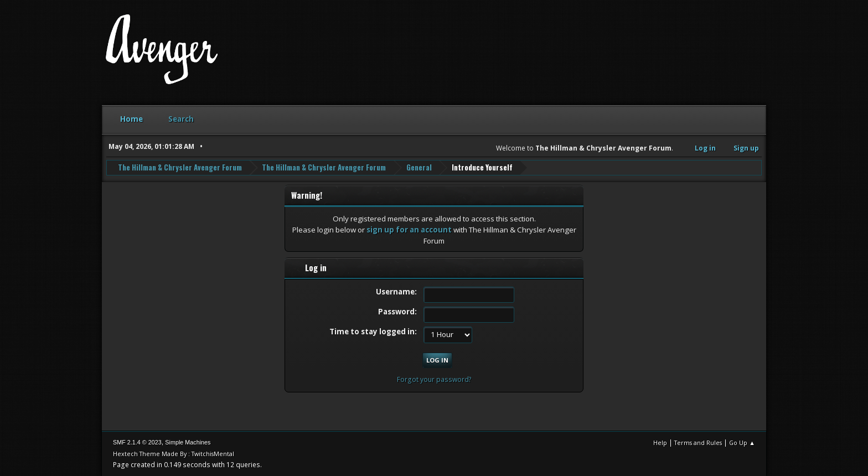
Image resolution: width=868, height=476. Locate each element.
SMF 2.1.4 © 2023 (137, 442)
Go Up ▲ (742, 443)
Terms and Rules (698, 443)
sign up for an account (409, 230)
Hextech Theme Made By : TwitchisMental (174, 454)
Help (660, 443)
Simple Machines (188, 442)
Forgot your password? (434, 379)
